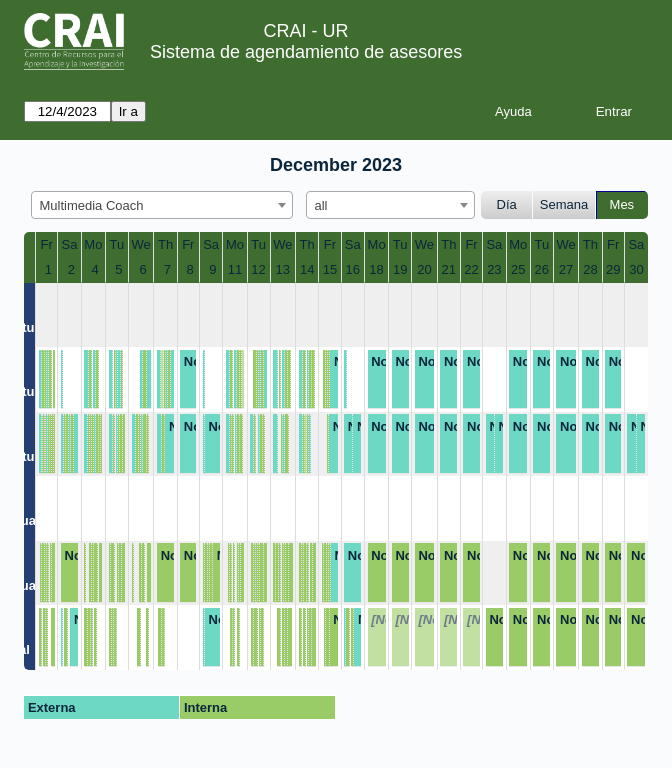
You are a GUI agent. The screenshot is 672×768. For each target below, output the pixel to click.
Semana (564, 204)
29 (613, 269)
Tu (117, 244)
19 (400, 269)
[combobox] (162, 205)
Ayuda (513, 111)
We (141, 244)
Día (507, 204)
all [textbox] (321, 205)
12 (258, 269)
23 (494, 269)
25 (518, 269)
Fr (47, 244)
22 (471, 269)
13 (283, 269)
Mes (622, 204)
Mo (93, 244)
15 (330, 269)
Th (165, 244)
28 (590, 269)
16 (353, 269)
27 (566, 269)
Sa (70, 244)
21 (449, 269)
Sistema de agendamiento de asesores (306, 52)
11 (235, 269)
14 (307, 269)
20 (424, 269)
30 (636, 269)
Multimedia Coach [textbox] (92, 205)
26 (542, 269)
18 (376, 269)
